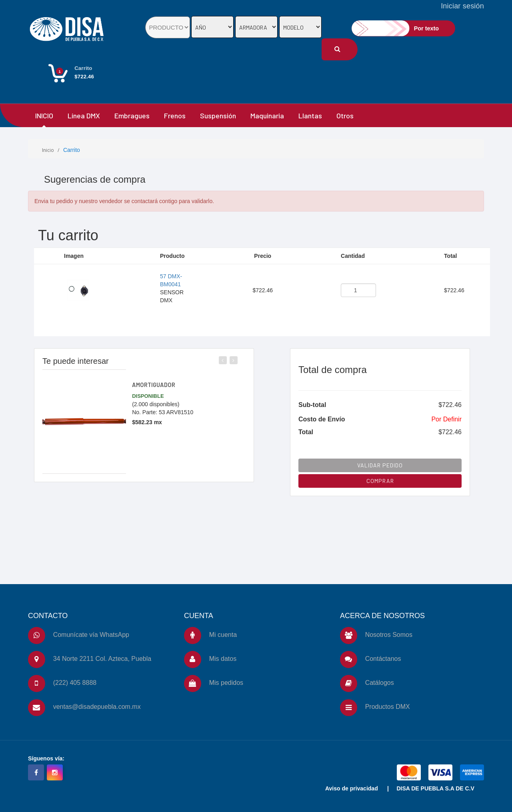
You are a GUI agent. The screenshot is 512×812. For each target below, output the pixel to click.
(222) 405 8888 (75, 682)
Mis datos (223, 658)
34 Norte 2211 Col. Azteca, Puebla (102, 658)
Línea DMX (84, 115)
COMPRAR (380, 480)
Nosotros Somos (389, 634)
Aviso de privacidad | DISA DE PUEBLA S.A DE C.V (400, 788)
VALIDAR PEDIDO (380, 465)
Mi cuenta (223, 634)
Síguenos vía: (46, 758)
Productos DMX (388, 706)
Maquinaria (267, 115)
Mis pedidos (226, 682)
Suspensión (218, 115)
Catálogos (380, 682)
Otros (345, 115)
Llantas (310, 115)
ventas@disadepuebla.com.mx (97, 706)
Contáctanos (383, 658)
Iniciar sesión (462, 6)
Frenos (175, 115)
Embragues (132, 115)
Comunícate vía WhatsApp (91, 634)
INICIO (44, 115)
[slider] (207, 411)
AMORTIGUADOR (153, 384)
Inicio (48, 150)
